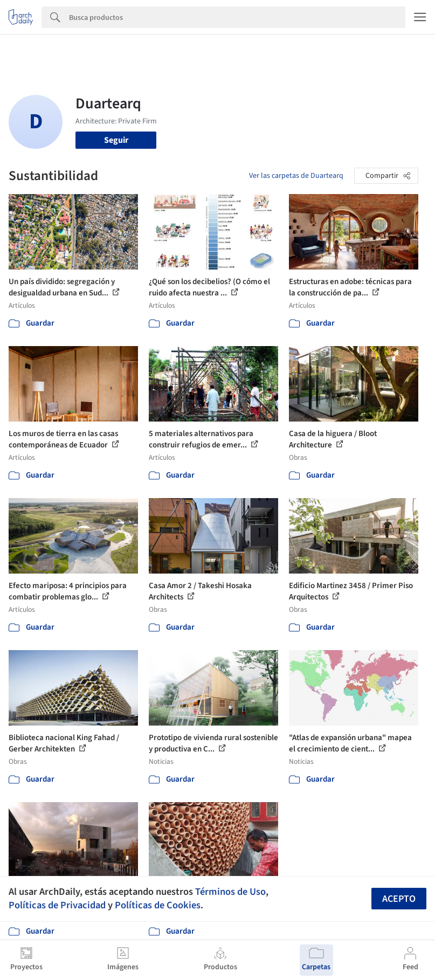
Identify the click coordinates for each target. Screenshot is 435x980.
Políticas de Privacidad (57, 905)
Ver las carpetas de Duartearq (296, 176)
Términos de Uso (230, 892)
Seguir (116, 140)
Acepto (399, 899)
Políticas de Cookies (158, 905)
